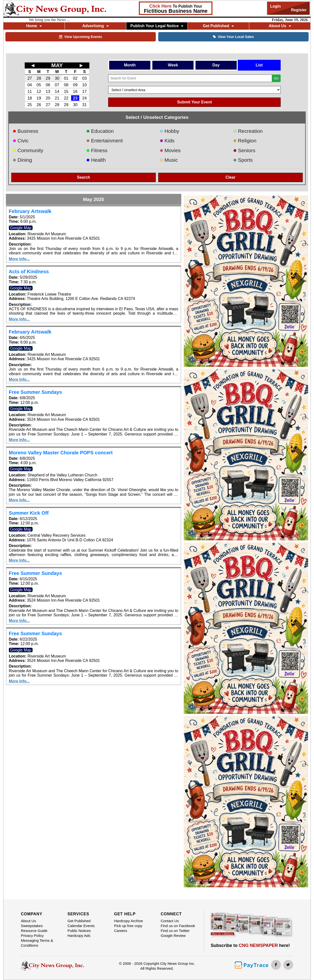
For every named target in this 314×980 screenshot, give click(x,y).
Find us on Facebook (178, 926)
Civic (21, 141)
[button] (193, 281)
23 (75, 98)
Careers (121, 931)
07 (57, 85)
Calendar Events (81, 926)
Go (276, 78)
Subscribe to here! (250, 945)
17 (84, 91)
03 (84, 78)
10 (84, 85)
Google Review (173, 936)
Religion (245, 141)
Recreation (248, 131)
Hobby (170, 131)
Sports (243, 160)
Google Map (21, 228)
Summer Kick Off (29, 513)
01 (66, 78)
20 (48, 98)
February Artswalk (30, 211)
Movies (170, 150)
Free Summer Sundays (35, 392)
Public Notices (79, 931)
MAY (57, 65)
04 (30, 85)
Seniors (244, 150)
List (259, 65)
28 (39, 78)
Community (28, 150)
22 (66, 98)
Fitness (97, 150)
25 (30, 105)
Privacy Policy (32, 936)
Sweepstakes (32, 926)
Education (100, 131)
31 (84, 105)
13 (48, 91)
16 (75, 91)
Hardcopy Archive (129, 921)
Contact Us (170, 921)
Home (34, 26)
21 (57, 98)
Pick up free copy (128, 926)
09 (75, 85)
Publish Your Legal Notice (157, 26)
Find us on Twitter (175, 931)
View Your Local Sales (233, 37)
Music (169, 160)
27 (30, 78)
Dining (22, 160)
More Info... (19, 259)
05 (39, 85)
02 (75, 78)
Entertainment (104, 141)
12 (39, 91)
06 (48, 85)
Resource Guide (34, 931)
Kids (167, 141)
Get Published (218, 26)
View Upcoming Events (81, 37)
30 (57, 78)
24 (84, 98)
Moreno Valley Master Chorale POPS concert (61, 453)
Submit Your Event (195, 102)
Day (216, 65)
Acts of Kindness (29, 272)
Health (96, 160)
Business (26, 131)
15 (66, 91)
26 (39, 105)
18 (30, 98)
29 (48, 78)
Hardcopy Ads (79, 936)
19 (39, 98)
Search (84, 177)
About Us (280, 26)
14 (57, 91)
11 (30, 91)
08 (66, 85)
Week (173, 65)
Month (130, 65)
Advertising (96, 26)
